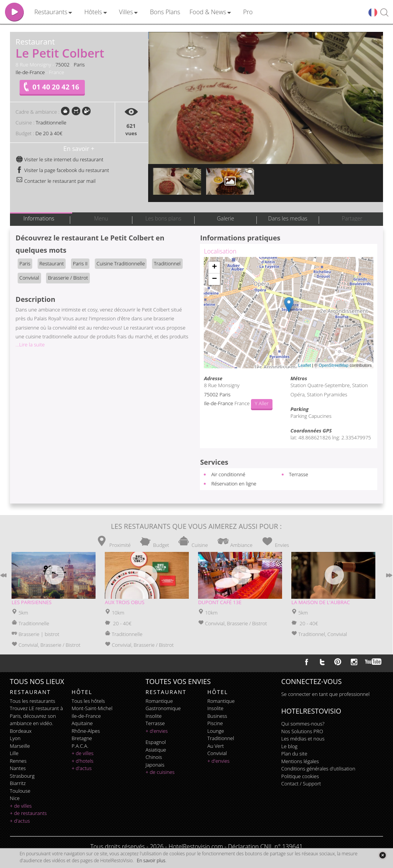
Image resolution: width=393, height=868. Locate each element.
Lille (14, 753)
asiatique (156, 750)
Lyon (15, 738)
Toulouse (20, 791)
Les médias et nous (303, 739)
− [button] (214, 279)
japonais (155, 765)
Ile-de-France (30, 72)
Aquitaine (82, 723)
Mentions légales (300, 761)
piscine (215, 723)
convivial (217, 753)
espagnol (156, 742)
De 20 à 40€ (49, 133)
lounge (216, 731)
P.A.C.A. (80, 746)
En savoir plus (151, 861)
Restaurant (52, 263)
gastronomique (163, 708)
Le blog (289, 746)
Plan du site (294, 754)
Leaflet (305, 365)
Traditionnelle (51, 123)
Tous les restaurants (33, 701)
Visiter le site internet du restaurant (60, 159)
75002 (62, 65)
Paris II (80, 263)
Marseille (20, 746)
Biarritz (18, 783)
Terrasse (299, 474)
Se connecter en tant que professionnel (325, 694)
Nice (15, 798)
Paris (79, 65)
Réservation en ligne (234, 484)
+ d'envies (157, 731)
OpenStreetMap (334, 365)
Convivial (29, 278)
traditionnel (221, 738)
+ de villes (21, 806)
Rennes (18, 761)
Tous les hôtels (88, 701)
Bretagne (82, 738)
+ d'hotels (83, 761)
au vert (215, 746)
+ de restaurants (28, 813)
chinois (154, 757)
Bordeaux (21, 731)
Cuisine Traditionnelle (121, 263)
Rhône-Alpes (86, 731)
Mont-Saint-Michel (92, 708)
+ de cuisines (160, 772)
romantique (159, 701)
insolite (154, 716)
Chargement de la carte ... (288, 313)
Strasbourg (22, 776)
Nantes (18, 768)
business (217, 716)
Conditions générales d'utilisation (318, 769)
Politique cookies (300, 776)
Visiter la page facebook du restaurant (63, 170)
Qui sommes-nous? (303, 724)
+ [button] (214, 267)
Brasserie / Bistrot (68, 278)
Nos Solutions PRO (302, 731)
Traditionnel (167, 263)
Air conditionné (228, 474)
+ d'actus (20, 821)
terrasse (155, 723)
